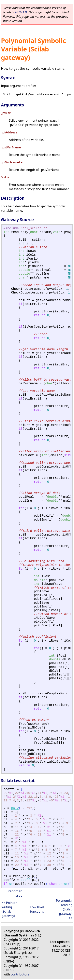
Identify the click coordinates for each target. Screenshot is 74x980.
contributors (20, 974)
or (11, 884)
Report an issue (15, 893)
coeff (25, 880)
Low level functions (37, 909)
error (63, 884)
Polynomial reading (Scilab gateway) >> (64, 909)
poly (15, 808)
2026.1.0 (21, 12)
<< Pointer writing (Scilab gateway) (9, 909)
